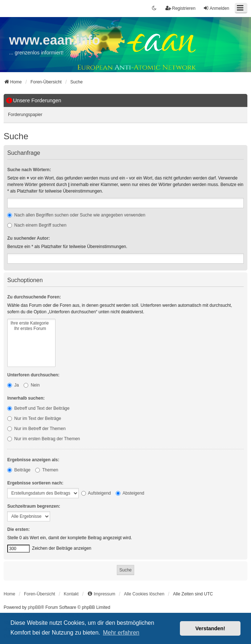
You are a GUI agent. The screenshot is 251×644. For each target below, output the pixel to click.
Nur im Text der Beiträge (34, 418)
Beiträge (19, 470)
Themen (47, 470)
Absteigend (130, 493)
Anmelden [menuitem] (216, 8)
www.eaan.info (55, 40)
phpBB (34, 607)
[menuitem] (101, 594)
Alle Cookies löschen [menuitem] (144, 594)
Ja (13, 385)
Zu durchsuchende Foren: (34, 297)
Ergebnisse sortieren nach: (35, 483)
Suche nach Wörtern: (29, 170)
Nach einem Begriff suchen (37, 225)
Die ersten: (18, 529)
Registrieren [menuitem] (180, 8)
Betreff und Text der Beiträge (38, 408)
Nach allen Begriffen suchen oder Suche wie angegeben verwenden (76, 215)
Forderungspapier (25, 115)
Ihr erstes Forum (31, 329)
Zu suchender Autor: (29, 238)
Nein (32, 385)
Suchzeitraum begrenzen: (34, 506)
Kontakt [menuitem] (71, 594)
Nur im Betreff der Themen (36, 429)
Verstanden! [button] (210, 628)
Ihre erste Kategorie (31, 323)
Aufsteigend (96, 493)
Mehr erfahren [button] (121, 633)
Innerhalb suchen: (26, 398)
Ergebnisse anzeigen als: (33, 460)
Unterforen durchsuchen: (33, 375)
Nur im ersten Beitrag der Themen (44, 439)
